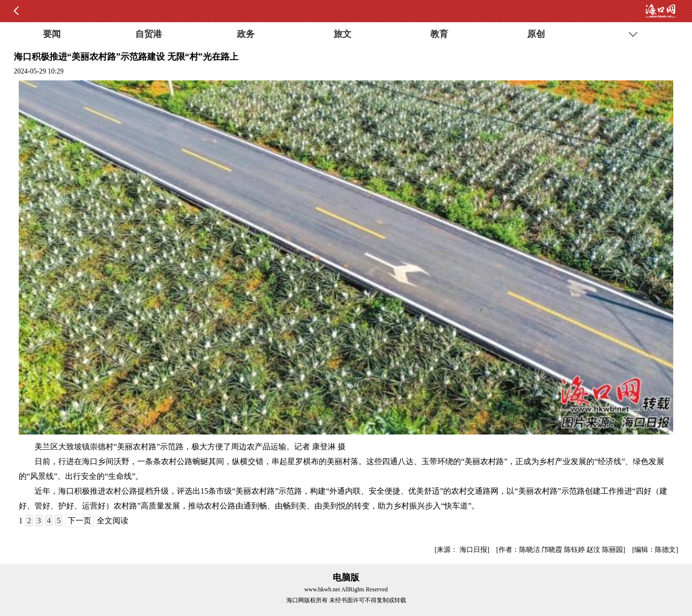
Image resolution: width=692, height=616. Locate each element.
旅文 (343, 34)
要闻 (52, 34)
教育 (439, 34)
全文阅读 (113, 521)
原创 (536, 34)
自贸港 (149, 34)
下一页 (79, 521)
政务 (246, 34)
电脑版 (346, 578)
